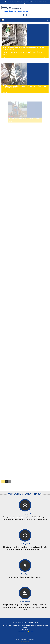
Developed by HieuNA (25, 642)
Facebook (24, 15)
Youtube (26, 15)
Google (29, 15)
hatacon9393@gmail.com (23, 3)
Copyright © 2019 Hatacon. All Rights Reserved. (25, 640)
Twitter (21, 15)
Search (47, 20)
